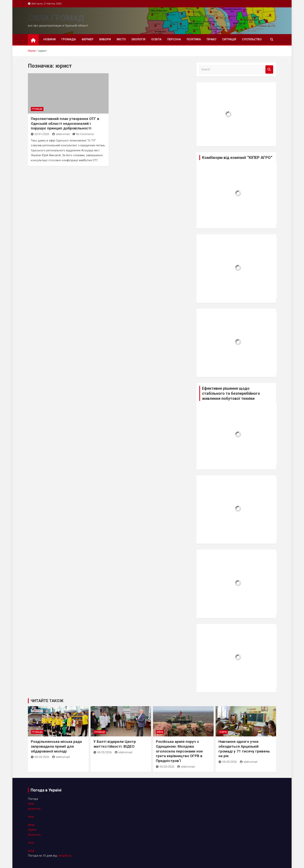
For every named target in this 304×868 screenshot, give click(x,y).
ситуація (229, 39)
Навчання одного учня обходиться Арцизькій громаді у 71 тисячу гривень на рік (244, 749)
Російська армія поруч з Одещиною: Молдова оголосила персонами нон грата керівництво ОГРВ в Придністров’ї (179, 751)
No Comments (85, 134)
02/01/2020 (40, 134)
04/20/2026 (40, 757)
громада (69, 39)
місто (121, 39)
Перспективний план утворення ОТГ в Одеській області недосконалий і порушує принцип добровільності (65, 123)
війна (160, 732)
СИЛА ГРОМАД (56, 18)
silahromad (61, 134)
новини (50, 39)
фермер (88, 39)
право (212, 39)
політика (194, 39)
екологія (139, 39)
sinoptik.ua (65, 856)
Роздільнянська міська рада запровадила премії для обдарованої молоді (56, 746)
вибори (105, 39)
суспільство (252, 39)
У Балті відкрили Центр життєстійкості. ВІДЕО (115, 744)
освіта (156, 39)
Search (269, 69)
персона (174, 39)
